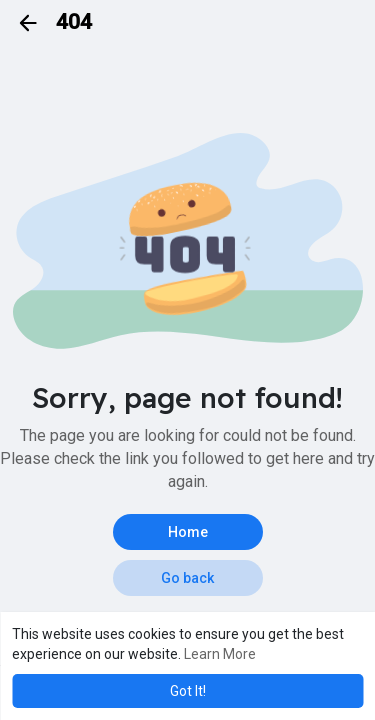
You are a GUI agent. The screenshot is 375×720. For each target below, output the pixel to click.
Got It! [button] (188, 691)
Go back (187, 578)
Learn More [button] (220, 654)
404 (74, 22)
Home (188, 532)
